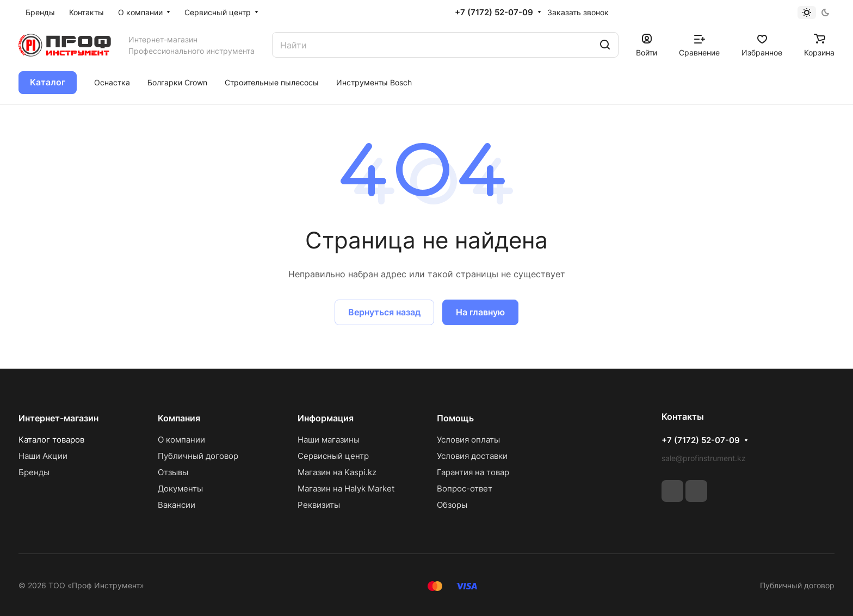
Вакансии (177, 505)
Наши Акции (43, 456)
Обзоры (452, 505)
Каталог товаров (51, 440)
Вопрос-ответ (465, 489)
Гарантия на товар (473, 472)
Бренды (34, 472)
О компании (181, 440)
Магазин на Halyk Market (346, 489)
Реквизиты (319, 505)
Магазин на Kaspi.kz (337, 472)
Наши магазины (329, 440)
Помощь (455, 418)
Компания (179, 418)
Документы (180, 489)
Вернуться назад (384, 312)
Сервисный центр (333, 456)
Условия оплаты (468, 440)
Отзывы (173, 472)
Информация (326, 418)
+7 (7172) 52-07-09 (494, 13)
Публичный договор (198, 456)
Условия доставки (472, 456)
